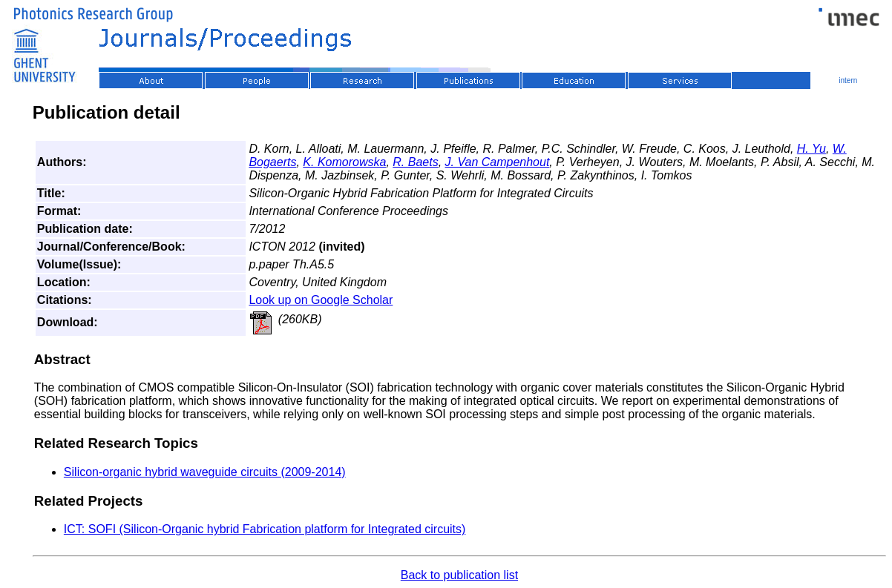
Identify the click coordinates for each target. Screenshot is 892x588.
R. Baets (415, 162)
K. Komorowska (344, 162)
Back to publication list (459, 575)
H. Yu (811, 149)
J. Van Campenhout (498, 162)
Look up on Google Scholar (321, 300)
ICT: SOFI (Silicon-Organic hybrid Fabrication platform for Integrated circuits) (265, 529)
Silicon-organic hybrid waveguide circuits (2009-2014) (205, 472)
